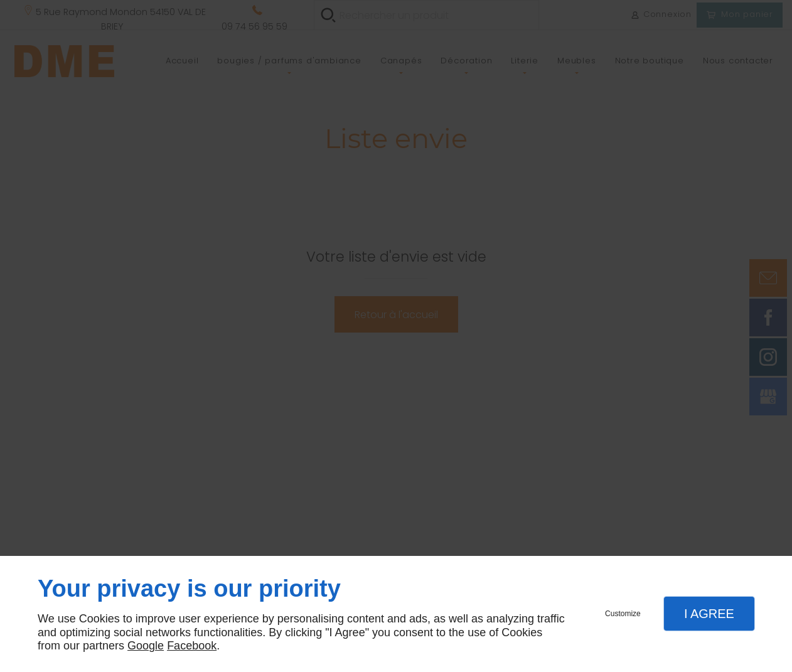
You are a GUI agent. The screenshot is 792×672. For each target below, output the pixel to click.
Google (146, 646)
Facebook (192, 646)
